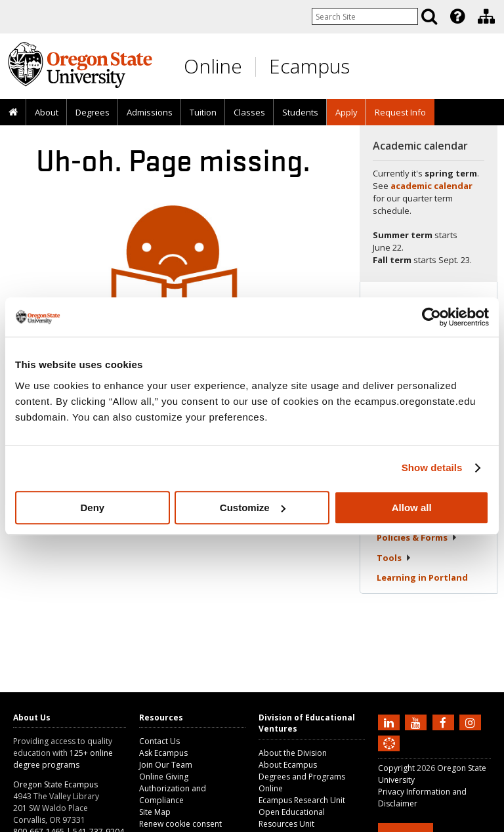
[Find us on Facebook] (445, 722)
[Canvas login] (389, 754)
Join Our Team (166, 765)
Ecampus (309, 66)
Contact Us (159, 741)
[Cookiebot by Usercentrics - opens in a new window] (431, 317)
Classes (249, 112)
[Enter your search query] (365, 16)
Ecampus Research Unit (302, 800)
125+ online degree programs (63, 759)
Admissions (150, 112)
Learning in (422, 577)
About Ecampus (288, 765)
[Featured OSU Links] (457, 16)
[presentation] (456, 16)
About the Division (293, 753)
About (47, 112)
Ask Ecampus (163, 753)
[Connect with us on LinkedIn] (390, 722)
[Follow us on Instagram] (472, 722)
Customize (253, 508)
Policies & (417, 537)
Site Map (155, 812)
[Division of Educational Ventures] (486, 16)
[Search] (429, 16)
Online (213, 66)
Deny (92, 508)
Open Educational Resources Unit (292, 818)
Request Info (400, 112)
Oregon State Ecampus (55, 784)
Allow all (412, 508)
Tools (394, 558)
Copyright (396, 768)
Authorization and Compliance (173, 794)
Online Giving (164, 777)
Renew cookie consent (180, 824)
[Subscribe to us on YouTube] (417, 722)
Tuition (203, 112)
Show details (432, 468)
